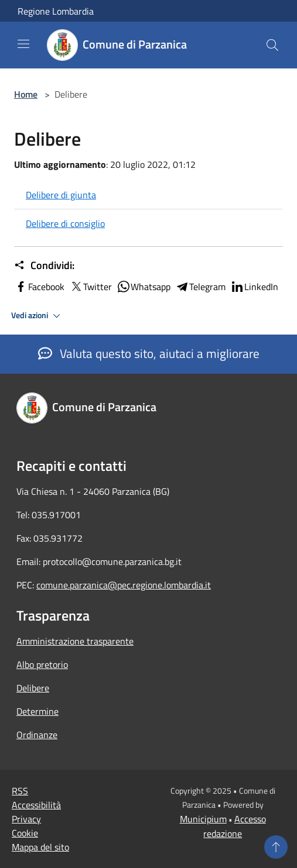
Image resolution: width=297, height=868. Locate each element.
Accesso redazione (235, 826)
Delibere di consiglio (65, 223)
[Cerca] (272, 45)
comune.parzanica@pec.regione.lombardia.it (124, 585)
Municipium (203, 819)
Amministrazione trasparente (75, 641)
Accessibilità (36, 805)
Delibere (33, 688)
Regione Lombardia (56, 11)
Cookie (25, 833)
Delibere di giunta (61, 195)
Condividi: (44, 266)
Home (26, 94)
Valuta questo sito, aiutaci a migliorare (149, 353)
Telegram (200, 287)
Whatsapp (144, 287)
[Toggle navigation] (23, 44)
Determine (37, 711)
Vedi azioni (37, 316)
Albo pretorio (42, 664)
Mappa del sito (40, 847)
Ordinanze (37, 735)
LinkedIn (254, 287)
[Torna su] (276, 847)
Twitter (91, 287)
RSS (20, 791)
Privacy (26, 819)
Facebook (39, 287)
